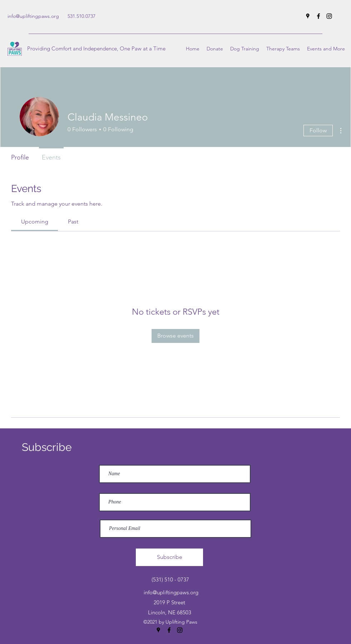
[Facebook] (318, 16)
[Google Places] (308, 16)
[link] (35, 222)
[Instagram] (329, 16)
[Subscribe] (169, 557)
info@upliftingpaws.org (33, 16)
